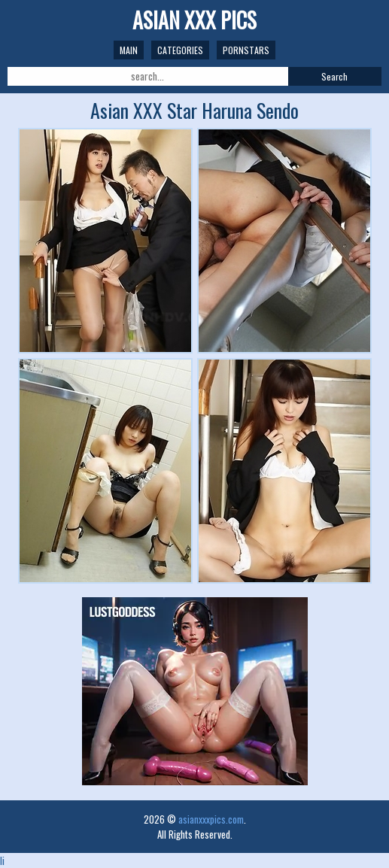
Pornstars (246, 50)
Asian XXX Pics (194, 20)
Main (129, 50)
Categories (180, 50)
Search (334, 76)
